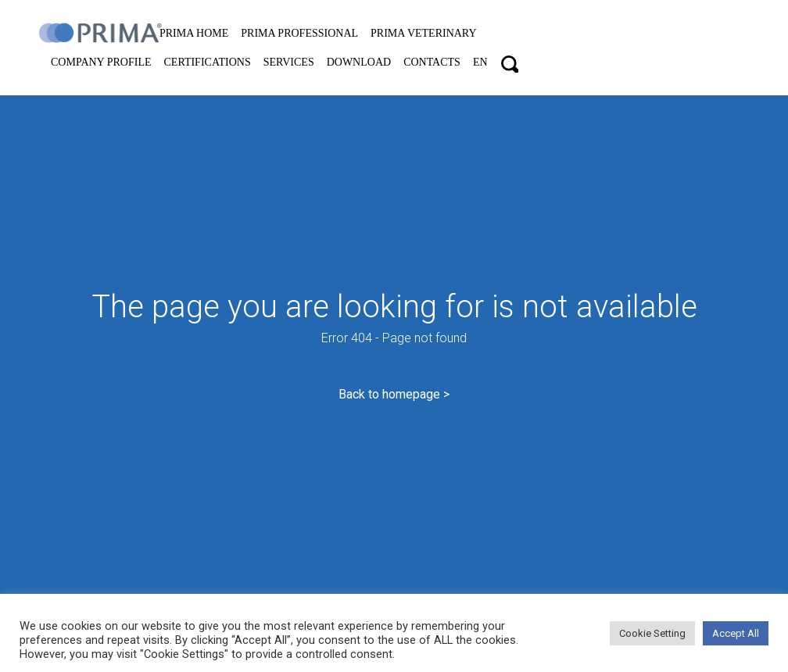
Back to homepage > (394, 394)
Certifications (208, 62)
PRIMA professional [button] (299, 33)
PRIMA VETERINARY (423, 33)
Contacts (432, 62)
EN (480, 62)
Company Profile (101, 62)
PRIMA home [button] (194, 33)
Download (359, 62)
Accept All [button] (736, 633)
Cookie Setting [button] (652, 633)
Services (289, 62)
